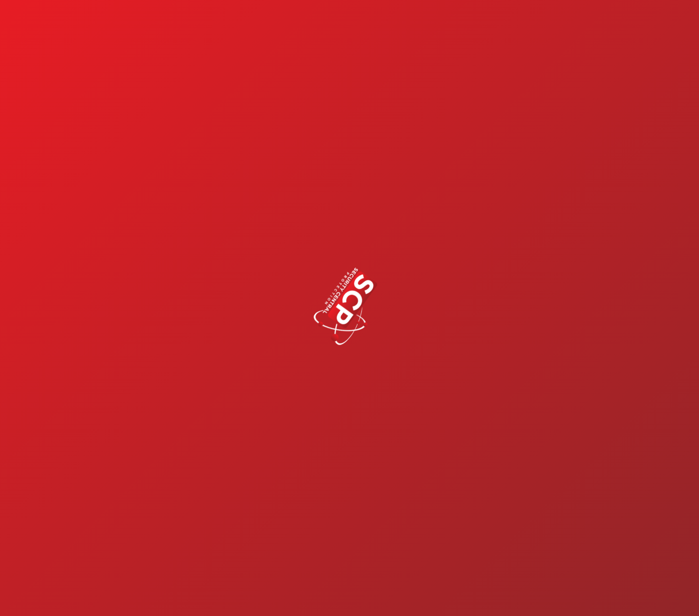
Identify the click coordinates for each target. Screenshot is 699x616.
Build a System (436, 21)
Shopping (503, 21)
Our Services (361, 21)
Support (566, 21)
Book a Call (633, 596)
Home (307, 21)
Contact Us (631, 21)
